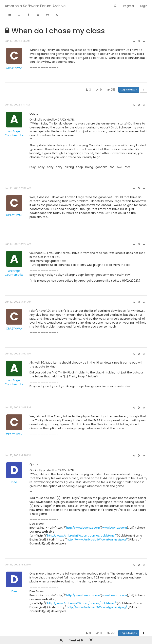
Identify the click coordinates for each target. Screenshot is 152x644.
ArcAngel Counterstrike (14, 133)
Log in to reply (129, 90)
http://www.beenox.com (83, 528)
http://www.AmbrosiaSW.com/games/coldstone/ (82, 536)
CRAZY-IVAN (14, 68)
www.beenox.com (115, 528)
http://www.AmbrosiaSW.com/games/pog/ (97, 540)
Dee (14, 482)
